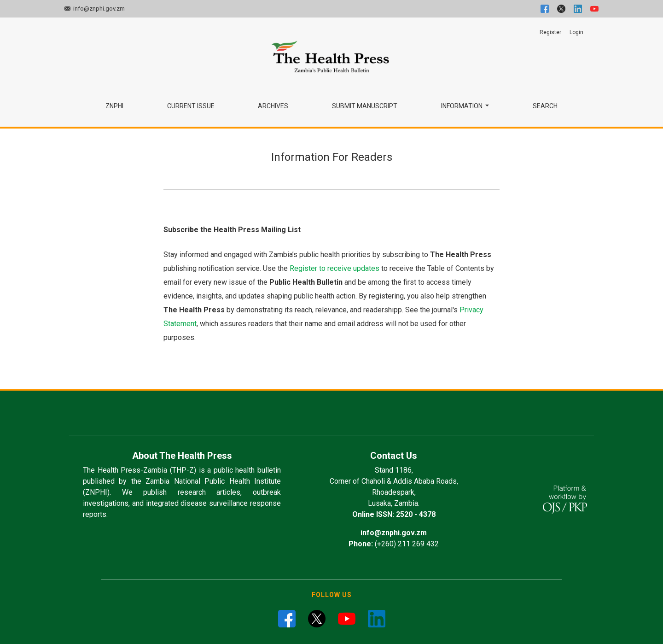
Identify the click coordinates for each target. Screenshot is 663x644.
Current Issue (191, 106)
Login (576, 32)
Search (545, 106)
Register (550, 32)
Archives (273, 106)
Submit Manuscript (365, 106)
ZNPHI (114, 106)
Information (462, 106)
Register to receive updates (334, 268)
